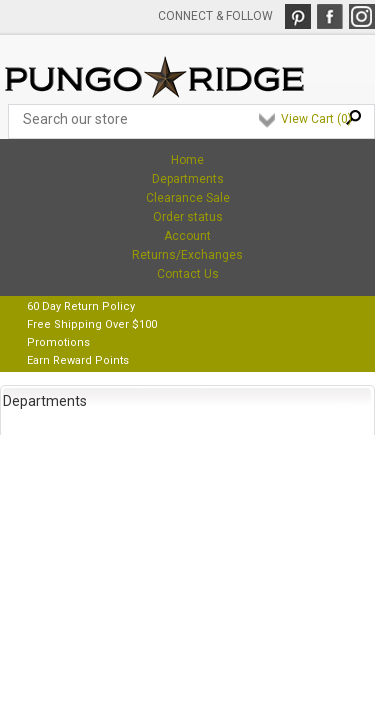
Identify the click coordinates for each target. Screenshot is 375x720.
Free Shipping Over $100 (92, 324)
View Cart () (316, 119)
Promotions (58, 342)
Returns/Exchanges (187, 255)
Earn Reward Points (78, 360)
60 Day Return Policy (81, 306)
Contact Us (188, 274)
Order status (188, 217)
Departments (188, 179)
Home (187, 160)
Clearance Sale (188, 198)
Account (187, 236)
